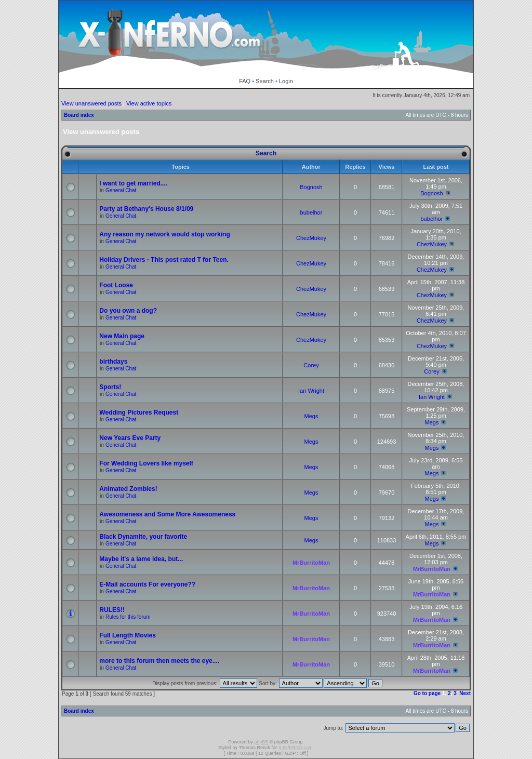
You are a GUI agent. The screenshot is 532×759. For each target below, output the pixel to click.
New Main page (122, 336)
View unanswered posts (91, 103)
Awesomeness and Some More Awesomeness (167, 514)
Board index (79, 115)
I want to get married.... (133, 183)
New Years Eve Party (130, 438)
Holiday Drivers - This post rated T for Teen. (164, 260)
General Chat (121, 190)
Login (286, 81)
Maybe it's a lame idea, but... (141, 559)
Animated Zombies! (128, 489)
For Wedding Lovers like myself (146, 463)
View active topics (149, 103)
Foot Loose (116, 285)
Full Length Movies (128, 635)
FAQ (245, 81)
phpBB (261, 742)
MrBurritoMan (311, 563)
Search (265, 81)
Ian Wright (311, 391)
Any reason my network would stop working (164, 234)
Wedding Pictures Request (139, 412)
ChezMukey (311, 238)
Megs (311, 416)
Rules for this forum (128, 617)
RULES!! (112, 610)
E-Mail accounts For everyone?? (147, 584)
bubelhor (311, 212)
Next (465, 693)
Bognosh (311, 187)
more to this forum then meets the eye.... (159, 661)
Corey (311, 365)
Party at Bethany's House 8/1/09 (146, 209)
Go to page (427, 693)
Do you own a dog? (128, 311)
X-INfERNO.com (295, 748)
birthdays (113, 362)
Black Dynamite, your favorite (143, 537)
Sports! (110, 387)
